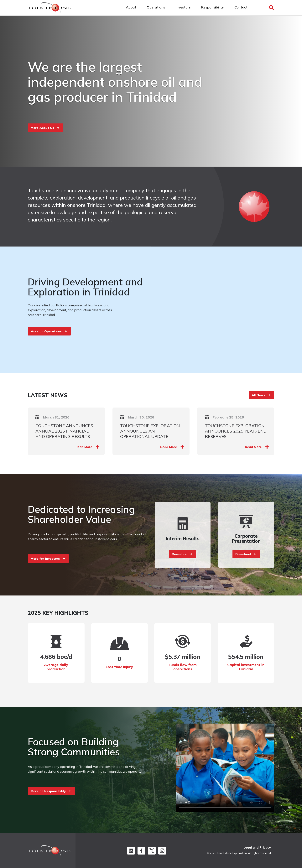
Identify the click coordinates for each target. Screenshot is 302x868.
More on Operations (46, 331)
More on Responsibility (48, 791)
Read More (84, 447)
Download (180, 554)
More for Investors (45, 559)
